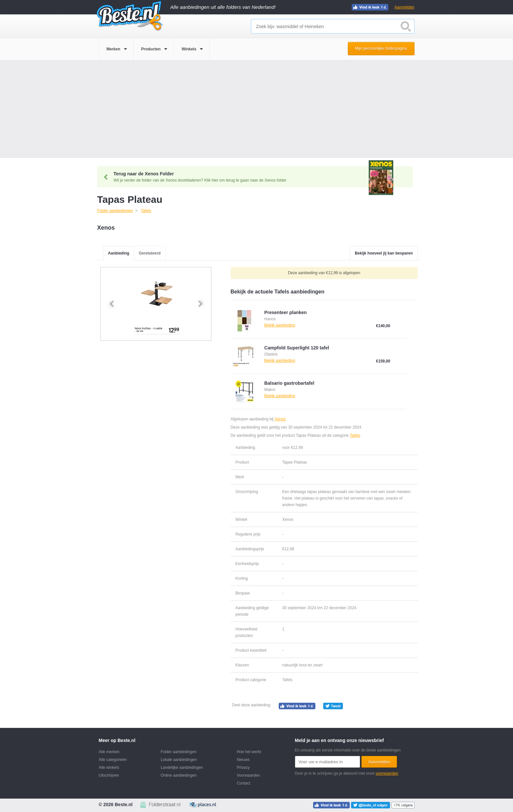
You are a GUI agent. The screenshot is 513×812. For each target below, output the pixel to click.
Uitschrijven (109, 775)
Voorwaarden (248, 775)
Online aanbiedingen (179, 775)
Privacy (243, 768)
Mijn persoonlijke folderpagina (381, 48)
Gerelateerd (150, 253)
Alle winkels (109, 768)
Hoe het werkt (249, 752)
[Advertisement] (256, 109)
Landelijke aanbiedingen (182, 768)
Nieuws (243, 760)
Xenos (280, 419)
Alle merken (109, 752)
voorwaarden (387, 773)
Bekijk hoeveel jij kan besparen (384, 253)
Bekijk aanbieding (280, 325)
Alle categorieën (113, 760)
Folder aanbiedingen (178, 752)
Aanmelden (405, 7)
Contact (244, 783)
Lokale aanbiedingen (179, 760)
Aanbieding (119, 253)
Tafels (355, 435)
